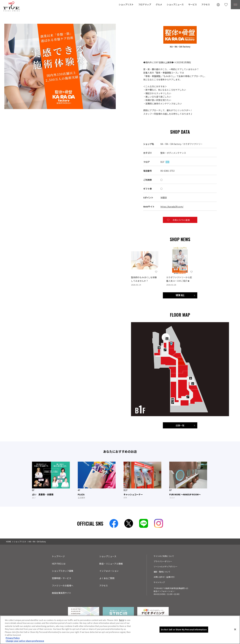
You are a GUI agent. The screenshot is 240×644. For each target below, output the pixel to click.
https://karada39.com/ (172, 207)
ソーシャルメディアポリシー (166, 566)
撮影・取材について (162, 572)
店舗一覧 (180, 425)
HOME (9, 541)
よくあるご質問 (107, 578)
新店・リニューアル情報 (111, 564)
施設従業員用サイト (62, 593)
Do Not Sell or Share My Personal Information (184, 637)
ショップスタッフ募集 (63, 571)
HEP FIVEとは (59, 564)
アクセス (206, 4)
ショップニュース (175, 4)
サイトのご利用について (164, 556)
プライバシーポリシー (163, 561)
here (122, 627)
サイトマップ (159, 582)
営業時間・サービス (62, 578)
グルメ (159, 4)
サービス (193, 4)
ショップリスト (126, 4)
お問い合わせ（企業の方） (165, 577)
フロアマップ (145, 4)
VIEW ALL (180, 295)
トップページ (58, 556)
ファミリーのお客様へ (63, 586)
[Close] (235, 636)
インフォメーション (109, 571)
